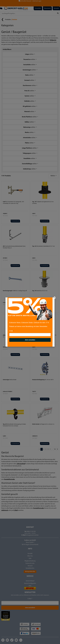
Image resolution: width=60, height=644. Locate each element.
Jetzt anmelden (30, 340)
